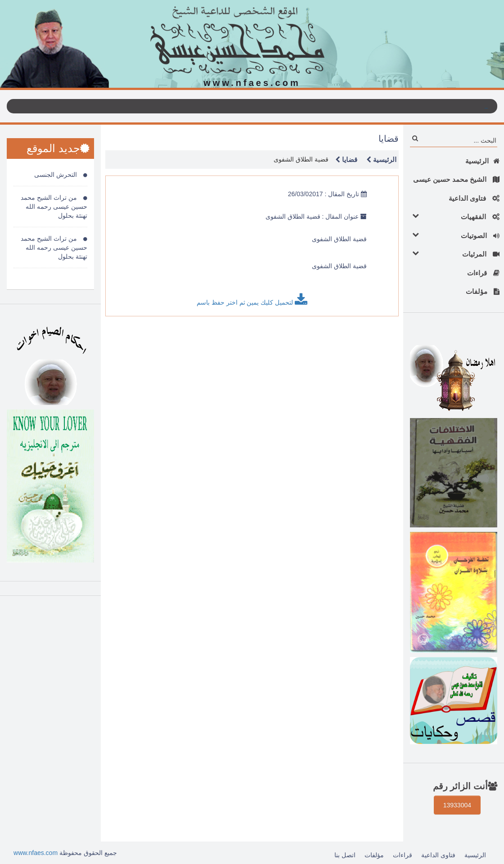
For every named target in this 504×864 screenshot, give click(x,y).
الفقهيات (454, 216)
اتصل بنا (345, 855)
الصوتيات (454, 235)
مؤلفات (483, 291)
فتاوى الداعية (474, 198)
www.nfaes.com (36, 853)
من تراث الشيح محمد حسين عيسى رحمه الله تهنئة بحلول (54, 207)
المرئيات (454, 254)
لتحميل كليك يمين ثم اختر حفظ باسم (252, 300)
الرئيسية (482, 161)
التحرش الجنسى (61, 175)
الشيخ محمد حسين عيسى (456, 179)
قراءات (483, 273)
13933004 (457, 805)
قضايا (344, 160)
